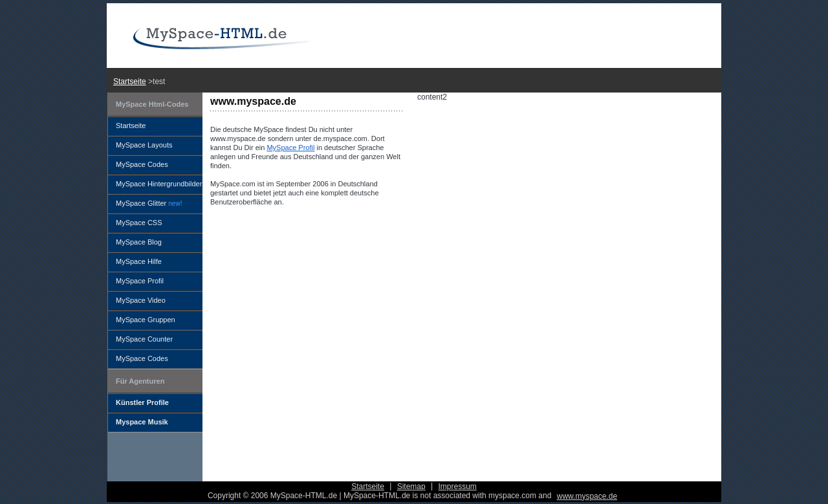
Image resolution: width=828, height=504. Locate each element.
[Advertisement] (424, 79)
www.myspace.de (587, 496)
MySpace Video (141, 300)
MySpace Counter (144, 339)
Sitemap (411, 487)
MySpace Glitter (149, 203)
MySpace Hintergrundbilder (159, 184)
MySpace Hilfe (139, 261)
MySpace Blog (139, 242)
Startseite (130, 82)
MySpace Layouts (144, 145)
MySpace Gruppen (146, 320)
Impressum (457, 487)
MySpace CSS (139, 223)
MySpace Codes (142, 164)
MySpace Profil (290, 148)
